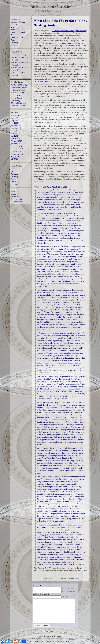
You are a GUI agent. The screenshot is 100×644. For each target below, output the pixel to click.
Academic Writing (18, 22)
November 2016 (17, 149)
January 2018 (16, 126)
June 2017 (15, 131)
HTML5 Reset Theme (62, 641)
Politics (14, 35)
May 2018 (15, 121)
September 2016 (17, 154)
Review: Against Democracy (17, 99)
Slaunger (72, 639)
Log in (13, 194)
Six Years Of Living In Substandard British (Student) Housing (19, 88)
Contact (14, 184)
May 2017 (15, 133)
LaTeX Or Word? (17, 95)
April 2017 (15, 136)
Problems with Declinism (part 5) (20, 69)
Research (14, 174)
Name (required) (68, 588)
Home (13, 169)
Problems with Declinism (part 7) (20, 59)
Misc (13, 27)
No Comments (74, 578)
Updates (14, 45)
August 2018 (16, 115)
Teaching (14, 43)
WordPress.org (17, 202)
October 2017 (16, 128)
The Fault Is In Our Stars (50, 7)
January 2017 (16, 144)
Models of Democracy (18, 55)
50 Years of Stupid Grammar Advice (48, 81)
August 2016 (16, 157)
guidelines (41, 415)
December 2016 (17, 146)
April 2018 (15, 123)
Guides (13, 179)
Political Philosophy (18, 32)
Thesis (13, 182)
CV (12, 171)
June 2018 (15, 118)
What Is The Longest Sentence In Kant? (18, 104)
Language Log (81, 84)
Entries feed (15, 197)
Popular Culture (17, 37)
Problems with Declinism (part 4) (20, 74)
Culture (14, 25)
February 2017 (16, 141)
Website (65, 597)
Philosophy (15, 30)
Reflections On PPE (18, 93)
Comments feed (17, 199)
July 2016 (14, 159)
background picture (20, 639)
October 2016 (16, 151)
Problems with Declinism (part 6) (20, 64)
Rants (13, 40)
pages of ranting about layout (60, 43)
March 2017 (15, 139)
